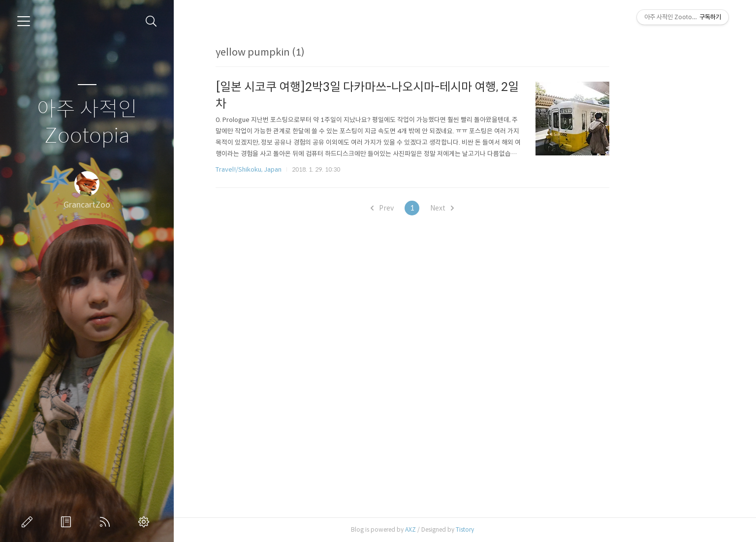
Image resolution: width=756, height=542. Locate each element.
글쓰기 (29, 522)
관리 (146, 522)
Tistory (518, 529)
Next (495, 208)
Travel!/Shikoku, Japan (301, 169)
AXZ (463, 529)
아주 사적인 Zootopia (87, 123)
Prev (435, 208)
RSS (107, 522)
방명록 (68, 522)
